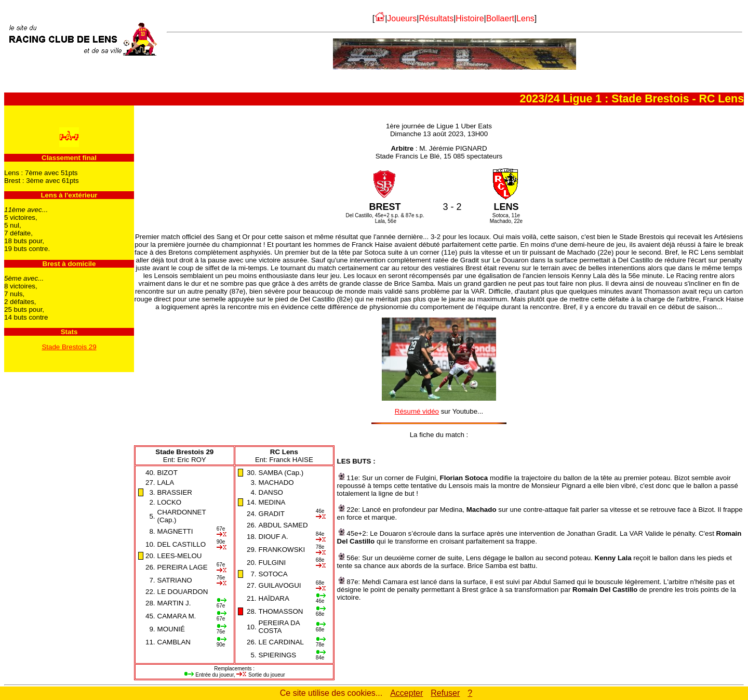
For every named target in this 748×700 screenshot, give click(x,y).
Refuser (445, 693)
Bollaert (500, 18)
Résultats (436, 18)
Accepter (406, 693)
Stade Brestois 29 (69, 347)
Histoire (470, 18)
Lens (525, 18)
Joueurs (402, 18)
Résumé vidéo (417, 411)
